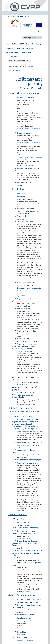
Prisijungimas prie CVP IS (32, 38)
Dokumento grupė (15, 70)
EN (38, 32)
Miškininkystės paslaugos (26, 640)
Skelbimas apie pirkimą (17, 66)
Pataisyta (30, 66)
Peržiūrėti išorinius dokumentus (19, 60)
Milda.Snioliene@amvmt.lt (33, 117)
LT (42, 32)
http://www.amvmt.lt (24, 124)
